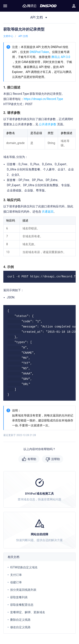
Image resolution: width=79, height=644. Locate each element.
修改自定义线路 (20, 627)
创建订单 (16, 582)
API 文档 (23, 36)
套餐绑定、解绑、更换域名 (28, 612)
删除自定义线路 (20, 620)
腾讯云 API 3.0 (61, 57)
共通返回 (47, 212)
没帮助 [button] (56, 459)
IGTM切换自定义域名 (24, 567)
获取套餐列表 (19, 597)
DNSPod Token (39, 52)
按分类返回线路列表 (23, 590)
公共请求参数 (48, 124)
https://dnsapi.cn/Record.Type (43, 99)
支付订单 (16, 575)
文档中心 (8, 36)
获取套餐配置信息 (22, 605)
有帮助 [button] (32, 459)
